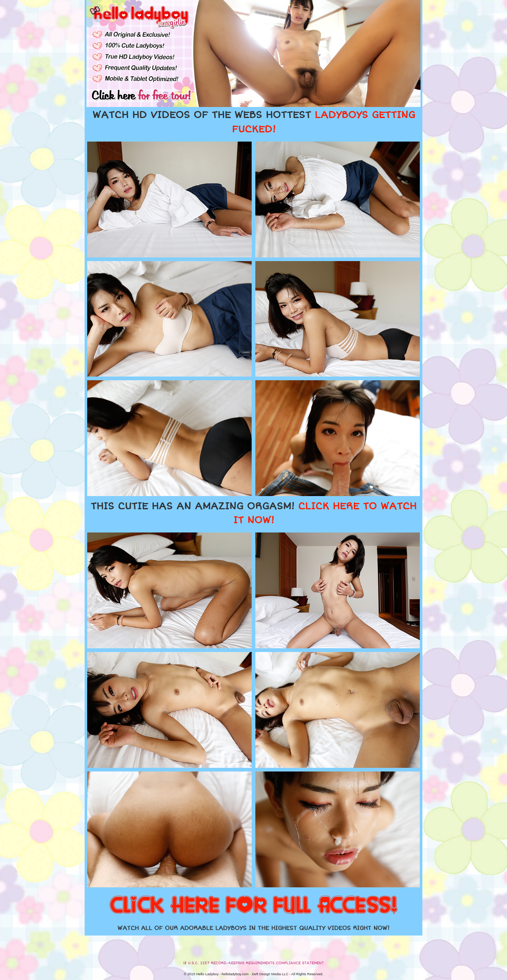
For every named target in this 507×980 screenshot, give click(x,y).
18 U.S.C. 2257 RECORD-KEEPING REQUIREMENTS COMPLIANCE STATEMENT (253, 963)
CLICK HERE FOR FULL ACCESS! (253, 906)
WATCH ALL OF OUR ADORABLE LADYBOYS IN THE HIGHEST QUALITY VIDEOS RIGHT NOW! (253, 928)
